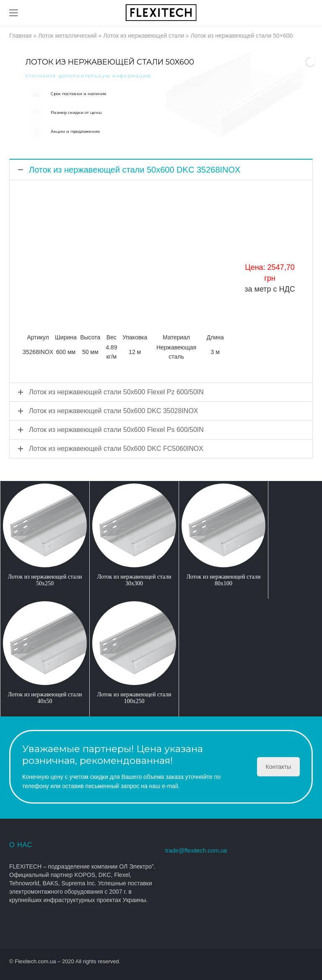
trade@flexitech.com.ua (196, 851)
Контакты (278, 767)
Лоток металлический (68, 36)
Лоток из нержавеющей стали (144, 36)
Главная (20, 36)
